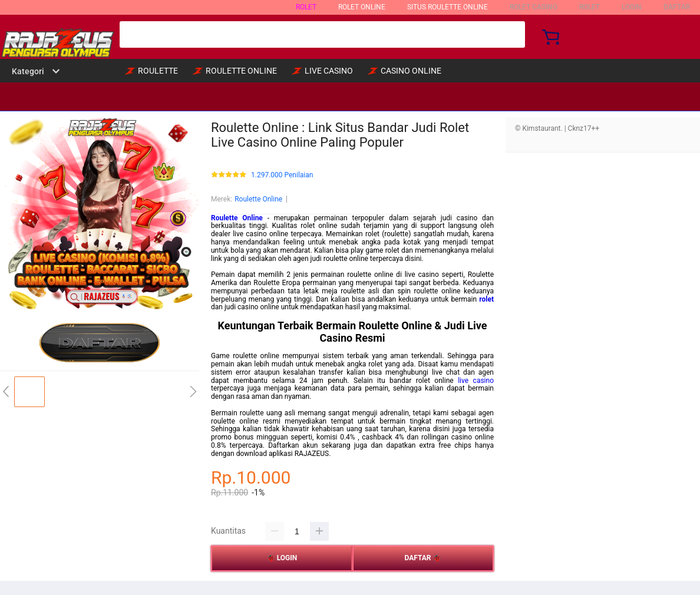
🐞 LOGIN (282, 558)
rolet (486, 299)
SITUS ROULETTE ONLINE (448, 7)
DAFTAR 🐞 (423, 558)
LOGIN (632, 7)
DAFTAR (677, 7)
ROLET (306, 7)
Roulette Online (258, 199)
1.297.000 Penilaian (282, 175)
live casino (476, 381)
